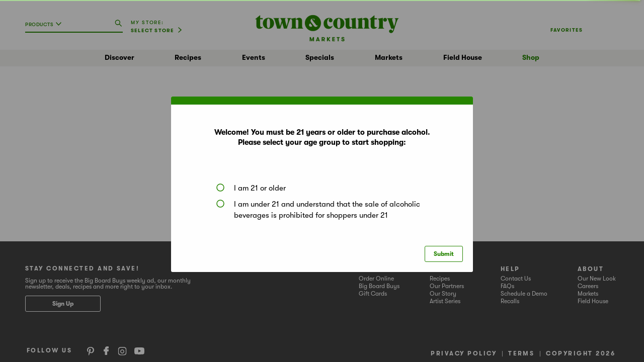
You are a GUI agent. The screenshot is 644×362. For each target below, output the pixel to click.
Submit (444, 254)
